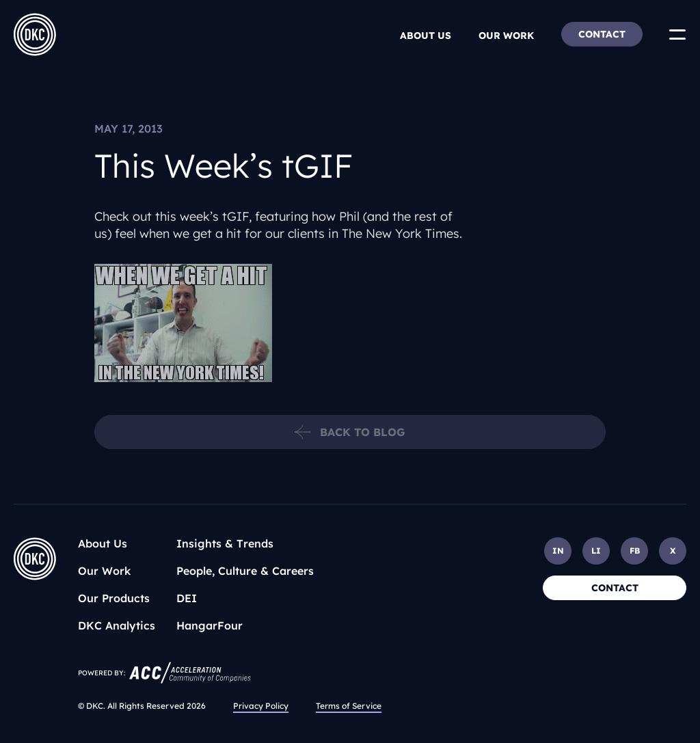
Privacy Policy (261, 706)
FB (635, 551)
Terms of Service (349, 706)
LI (596, 551)
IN (558, 551)
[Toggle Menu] (677, 34)
